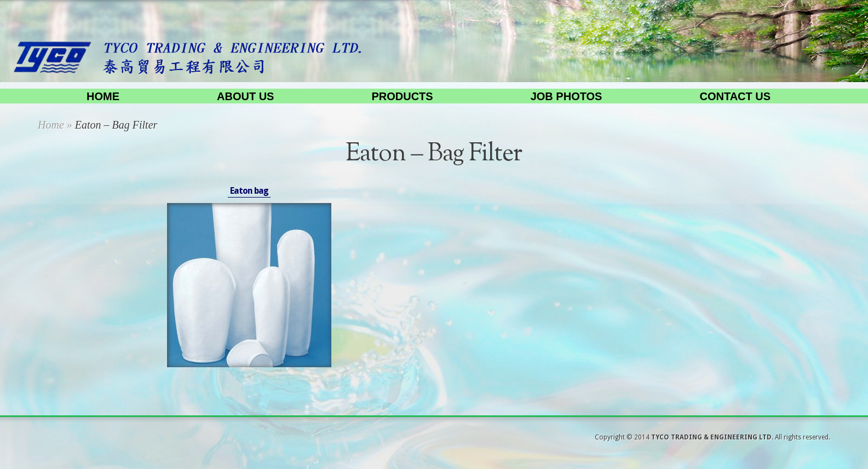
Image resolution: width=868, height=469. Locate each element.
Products (402, 96)
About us (245, 96)
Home (103, 96)
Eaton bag (249, 191)
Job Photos (567, 96)
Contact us (735, 96)
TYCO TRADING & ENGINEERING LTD (711, 437)
